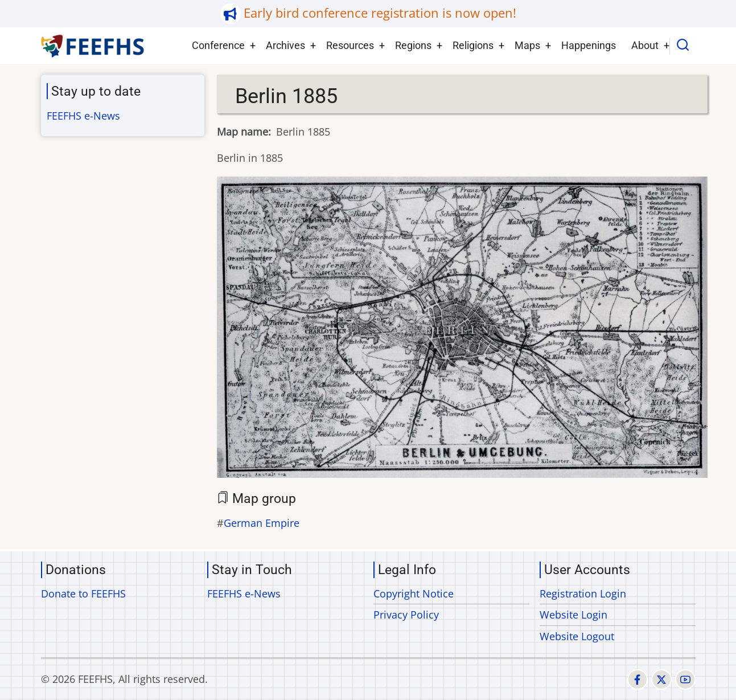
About (645, 45)
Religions (473, 45)
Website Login (573, 615)
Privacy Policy (406, 615)
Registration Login (583, 593)
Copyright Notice (414, 593)
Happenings (589, 45)
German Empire (262, 523)
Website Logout (577, 636)
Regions (413, 45)
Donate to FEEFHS (83, 593)
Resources (350, 45)
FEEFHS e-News (83, 116)
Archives (285, 45)
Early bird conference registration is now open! (380, 13)
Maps (527, 45)
